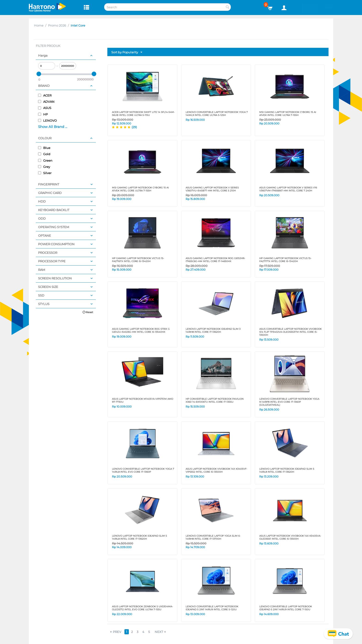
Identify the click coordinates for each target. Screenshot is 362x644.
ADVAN (46, 102)
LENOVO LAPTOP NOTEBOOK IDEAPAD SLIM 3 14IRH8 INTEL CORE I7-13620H (213, 330)
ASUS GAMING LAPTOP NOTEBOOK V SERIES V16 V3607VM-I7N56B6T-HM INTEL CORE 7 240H (288, 189)
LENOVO (47, 121)
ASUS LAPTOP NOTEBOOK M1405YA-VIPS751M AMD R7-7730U (143, 400)
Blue (44, 148)
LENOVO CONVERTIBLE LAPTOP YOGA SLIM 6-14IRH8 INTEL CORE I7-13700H (213, 537)
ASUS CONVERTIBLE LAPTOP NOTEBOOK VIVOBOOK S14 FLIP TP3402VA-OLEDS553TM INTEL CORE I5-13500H (290, 332)
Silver (45, 173)
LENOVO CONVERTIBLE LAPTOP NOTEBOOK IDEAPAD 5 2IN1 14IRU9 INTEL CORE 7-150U (286, 608)
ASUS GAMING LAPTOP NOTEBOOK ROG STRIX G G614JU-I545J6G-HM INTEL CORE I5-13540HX (141, 330)
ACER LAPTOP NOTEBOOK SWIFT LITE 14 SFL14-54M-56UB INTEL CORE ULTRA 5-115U (143, 114)
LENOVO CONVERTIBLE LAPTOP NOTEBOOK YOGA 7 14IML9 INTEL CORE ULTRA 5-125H (217, 114)
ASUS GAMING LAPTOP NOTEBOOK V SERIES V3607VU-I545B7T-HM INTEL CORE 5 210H (212, 189)
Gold (44, 154)
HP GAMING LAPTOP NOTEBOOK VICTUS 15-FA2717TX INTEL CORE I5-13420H (285, 260)
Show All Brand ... (53, 127)
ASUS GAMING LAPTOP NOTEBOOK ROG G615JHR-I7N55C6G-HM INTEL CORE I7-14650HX (215, 260)
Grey (44, 167)
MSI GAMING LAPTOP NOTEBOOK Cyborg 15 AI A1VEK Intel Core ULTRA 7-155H (288, 114)
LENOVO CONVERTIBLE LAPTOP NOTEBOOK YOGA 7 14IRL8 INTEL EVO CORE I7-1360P (143, 470)
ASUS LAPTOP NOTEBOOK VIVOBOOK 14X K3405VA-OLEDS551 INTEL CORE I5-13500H (290, 537)
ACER (45, 95)
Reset (89, 312)
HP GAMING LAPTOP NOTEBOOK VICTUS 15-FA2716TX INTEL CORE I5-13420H (138, 260)
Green (45, 160)
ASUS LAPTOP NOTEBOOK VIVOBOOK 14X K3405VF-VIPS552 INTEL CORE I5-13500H (216, 470)
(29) (134, 127)
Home (39, 25)
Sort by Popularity (127, 52)
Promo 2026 (57, 25)
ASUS (45, 108)
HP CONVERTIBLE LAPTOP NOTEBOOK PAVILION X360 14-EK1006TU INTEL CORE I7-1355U (215, 400)
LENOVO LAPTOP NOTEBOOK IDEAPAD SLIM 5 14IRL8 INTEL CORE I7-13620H (287, 470)
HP (43, 114)
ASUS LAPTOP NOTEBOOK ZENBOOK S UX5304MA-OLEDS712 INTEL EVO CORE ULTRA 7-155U (142, 608)
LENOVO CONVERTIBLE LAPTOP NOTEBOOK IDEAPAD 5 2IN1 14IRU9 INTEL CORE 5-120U (212, 608)
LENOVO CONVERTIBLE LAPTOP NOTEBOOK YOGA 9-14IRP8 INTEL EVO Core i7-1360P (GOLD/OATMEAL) (289, 402)
